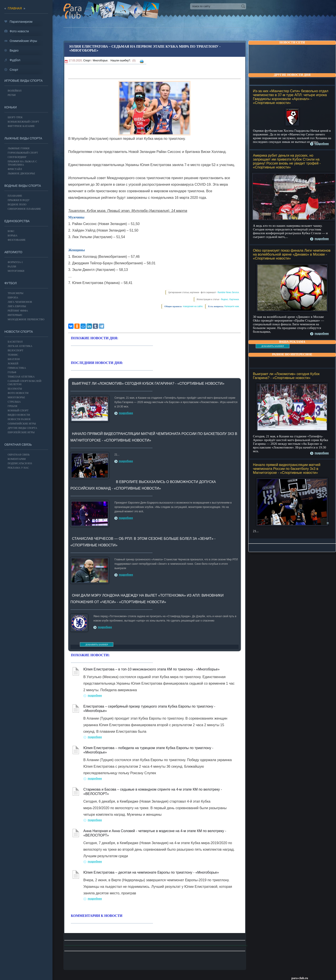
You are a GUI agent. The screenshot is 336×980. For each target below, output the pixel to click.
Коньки (10, 107)
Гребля (12, 406)
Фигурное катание (21, 126)
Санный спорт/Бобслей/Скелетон (25, 383)
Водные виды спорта (23, 186)
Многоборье (100, 61)
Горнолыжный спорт (23, 153)
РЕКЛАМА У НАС (18, 468)
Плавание (15, 196)
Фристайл (15, 169)
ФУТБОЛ (10, 283)
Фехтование (17, 240)
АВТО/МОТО (13, 252)
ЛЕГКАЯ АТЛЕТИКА (20, 346)
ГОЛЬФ (12, 372)
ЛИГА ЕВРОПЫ (17, 306)
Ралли (12, 267)
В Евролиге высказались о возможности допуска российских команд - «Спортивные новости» (143, 485)
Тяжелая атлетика (21, 377)
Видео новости (19, 415)
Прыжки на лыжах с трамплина (22, 163)
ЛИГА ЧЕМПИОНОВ (20, 302)
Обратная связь (18, 445)
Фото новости (18, 393)
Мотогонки (16, 271)
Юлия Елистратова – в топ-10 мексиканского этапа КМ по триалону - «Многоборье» (151, 669)
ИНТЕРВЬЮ (15, 315)
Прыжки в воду (19, 200)
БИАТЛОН (14, 359)
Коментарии (17, 459)
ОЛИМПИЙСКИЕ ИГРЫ (22, 424)
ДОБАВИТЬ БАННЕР (272, 346)
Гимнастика (17, 368)
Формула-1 (15, 262)
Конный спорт (18, 410)
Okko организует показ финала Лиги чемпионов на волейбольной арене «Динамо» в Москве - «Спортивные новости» (292, 254)
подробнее (322, 144)
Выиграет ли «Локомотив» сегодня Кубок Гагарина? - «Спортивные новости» (286, 376)
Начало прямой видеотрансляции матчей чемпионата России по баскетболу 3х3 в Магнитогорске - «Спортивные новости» (287, 469)
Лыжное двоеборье (21, 173)
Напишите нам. (232, 306)
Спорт (87, 61)
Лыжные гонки (18, 148)
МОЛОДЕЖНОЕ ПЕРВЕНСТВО (26, 319)
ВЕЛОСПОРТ (16, 350)
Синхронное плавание (24, 209)
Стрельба (14, 402)
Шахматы (15, 389)
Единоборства (17, 221)
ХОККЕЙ (13, 364)
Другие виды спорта (22, 428)
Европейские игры (21, 432)
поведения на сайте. (193, 306)
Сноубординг (17, 157)
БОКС (11, 231)
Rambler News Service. (229, 292)
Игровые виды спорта (24, 81)
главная (15, 8)
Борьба (12, 235)
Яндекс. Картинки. (230, 299)
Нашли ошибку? (120, 61)
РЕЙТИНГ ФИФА (18, 311)
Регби (12, 95)
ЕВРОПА (13, 298)
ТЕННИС (13, 355)
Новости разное (19, 419)
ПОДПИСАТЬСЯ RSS (20, 463)
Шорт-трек (15, 117)
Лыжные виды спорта (23, 138)
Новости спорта (19, 332)
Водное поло (17, 204)
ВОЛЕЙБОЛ (15, 91)
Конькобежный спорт (23, 122)
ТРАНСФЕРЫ (16, 293)
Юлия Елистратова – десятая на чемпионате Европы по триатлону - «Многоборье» (151, 872)
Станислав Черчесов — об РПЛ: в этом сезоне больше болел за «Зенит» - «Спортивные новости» (143, 542)
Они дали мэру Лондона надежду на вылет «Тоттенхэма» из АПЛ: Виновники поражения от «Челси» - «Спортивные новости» (147, 599)
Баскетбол (15, 342)
